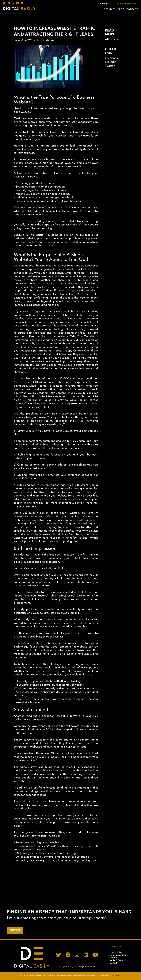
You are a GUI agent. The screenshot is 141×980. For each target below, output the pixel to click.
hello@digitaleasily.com (127, 4)
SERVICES (110, 9)
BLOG (121, 9)
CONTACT (132, 9)
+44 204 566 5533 (105, 4)
